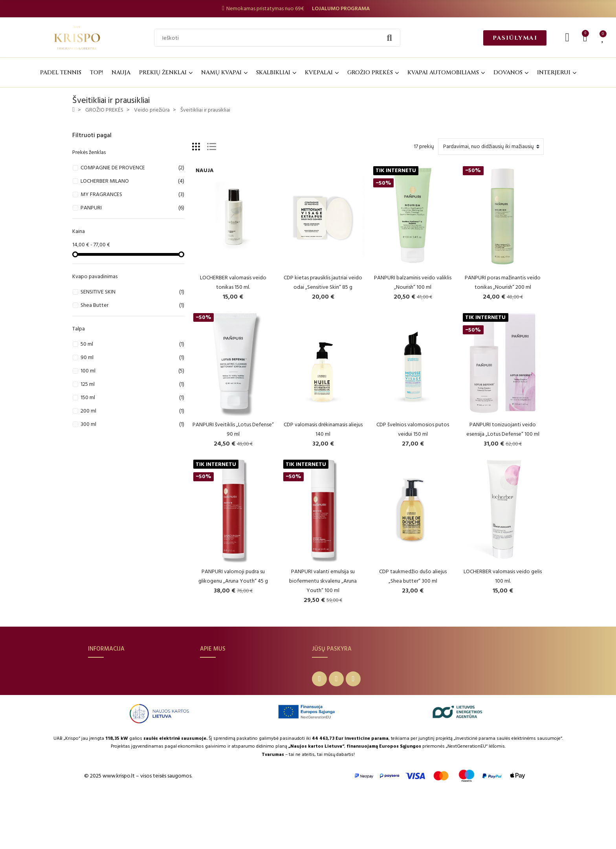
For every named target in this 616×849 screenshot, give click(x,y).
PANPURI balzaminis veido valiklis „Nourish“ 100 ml (413, 282)
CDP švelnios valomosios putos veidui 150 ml (413, 429)
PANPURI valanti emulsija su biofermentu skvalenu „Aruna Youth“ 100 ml (323, 581)
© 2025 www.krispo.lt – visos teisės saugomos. (138, 830)
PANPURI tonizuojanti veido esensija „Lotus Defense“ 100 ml (503, 429)
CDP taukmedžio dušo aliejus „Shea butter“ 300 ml (413, 576)
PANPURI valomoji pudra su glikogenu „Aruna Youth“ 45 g (233, 576)
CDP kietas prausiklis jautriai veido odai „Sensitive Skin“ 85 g (323, 282)
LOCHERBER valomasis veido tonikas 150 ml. (233, 282)
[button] (515, 38)
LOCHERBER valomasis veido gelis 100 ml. (503, 576)
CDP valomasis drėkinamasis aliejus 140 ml (323, 429)
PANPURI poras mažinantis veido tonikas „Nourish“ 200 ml (503, 282)
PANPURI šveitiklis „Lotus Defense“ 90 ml (233, 429)
